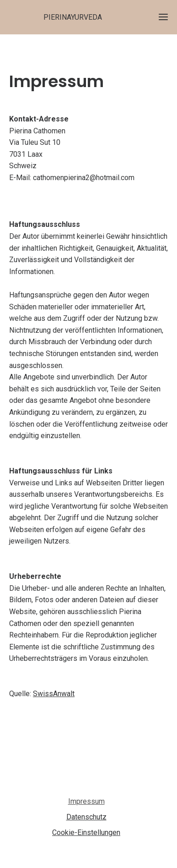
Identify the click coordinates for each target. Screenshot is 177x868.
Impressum (86, 801)
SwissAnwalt (54, 694)
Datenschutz (86, 817)
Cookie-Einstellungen (86, 832)
